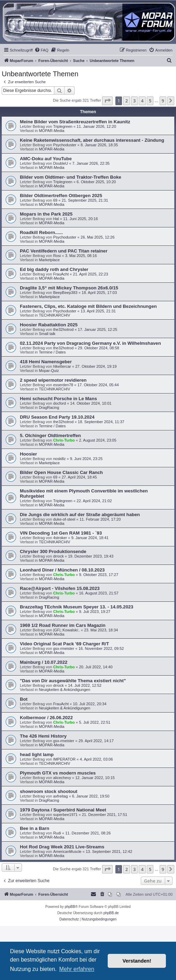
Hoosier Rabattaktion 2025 (49, 325)
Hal (56, 219)
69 (55, 200)
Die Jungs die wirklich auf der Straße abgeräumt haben (80, 515)
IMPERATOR (64, 759)
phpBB (70, 907)
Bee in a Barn (35, 828)
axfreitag (60, 796)
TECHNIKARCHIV (54, 315)
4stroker (60, 538)
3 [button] (134, 101)
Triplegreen (63, 126)
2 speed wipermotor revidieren (53, 380)
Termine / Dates (52, 352)
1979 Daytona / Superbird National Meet (63, 810)
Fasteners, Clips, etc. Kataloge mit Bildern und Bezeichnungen (88, 306)
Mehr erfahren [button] (77, 969)
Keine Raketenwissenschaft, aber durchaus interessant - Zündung (92, 140)
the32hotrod (63, 329)
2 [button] (126, 101)
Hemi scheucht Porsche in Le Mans (58, 399)
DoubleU (60, 163)
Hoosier (28, 454)
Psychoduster (65, 145)
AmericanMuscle (67, 851)
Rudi (57, 833)
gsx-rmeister (64, 648)
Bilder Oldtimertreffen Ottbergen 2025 (61, 196)
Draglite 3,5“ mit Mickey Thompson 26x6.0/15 (69, 288)
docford (59, 403)
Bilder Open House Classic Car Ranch (61, 472)
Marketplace (49, 260)
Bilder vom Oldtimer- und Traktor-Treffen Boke (71, 177)
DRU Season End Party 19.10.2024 (57, 417)
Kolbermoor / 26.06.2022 (46, 718)
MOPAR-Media (51, 131)
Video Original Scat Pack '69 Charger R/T (64, 644)
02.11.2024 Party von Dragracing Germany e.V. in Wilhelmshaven (90, 343)
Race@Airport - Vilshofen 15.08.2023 (60, 588)
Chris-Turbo (64, 440)
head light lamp (37, 755)
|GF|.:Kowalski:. (66, 630)
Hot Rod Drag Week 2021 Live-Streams (62, 847)
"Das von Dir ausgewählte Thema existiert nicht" (73, 681)
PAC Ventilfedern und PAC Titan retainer (64, 251)
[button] (107, 101)
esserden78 (63, 385)
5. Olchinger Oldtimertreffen (50, 435)
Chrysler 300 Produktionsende (53, 551)
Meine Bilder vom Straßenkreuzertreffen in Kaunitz (75, 122)
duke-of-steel (64, 519)
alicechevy (62, 778)
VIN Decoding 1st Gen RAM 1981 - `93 (61, 533)
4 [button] (142, 101)
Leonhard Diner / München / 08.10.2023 (62, 570)
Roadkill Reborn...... (41, 232)
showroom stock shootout (49, 791)
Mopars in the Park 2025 (46, 214)
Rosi (57, 256)
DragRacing (49, 407)
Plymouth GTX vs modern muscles (58, 773)
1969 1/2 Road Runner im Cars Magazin (63, 625)
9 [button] (163, 101)
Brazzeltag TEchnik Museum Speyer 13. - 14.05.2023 (76, 607)
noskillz (59, 459)
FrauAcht (61, 274)
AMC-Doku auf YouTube (46, 159)
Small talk (47, 334)
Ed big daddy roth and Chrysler (54, 269)
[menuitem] (41, 50)
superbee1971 (65, 815)
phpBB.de (111, 913)
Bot (24, 699)
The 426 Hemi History (43, 736)
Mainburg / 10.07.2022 (44, 662)
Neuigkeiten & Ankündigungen (64, 690)
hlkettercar (62, 366)
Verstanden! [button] (137, 961)
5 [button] (150, 101)
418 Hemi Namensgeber (46, 362)
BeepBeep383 (65, 293)
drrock (58, 556)
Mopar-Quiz (49, 371)
